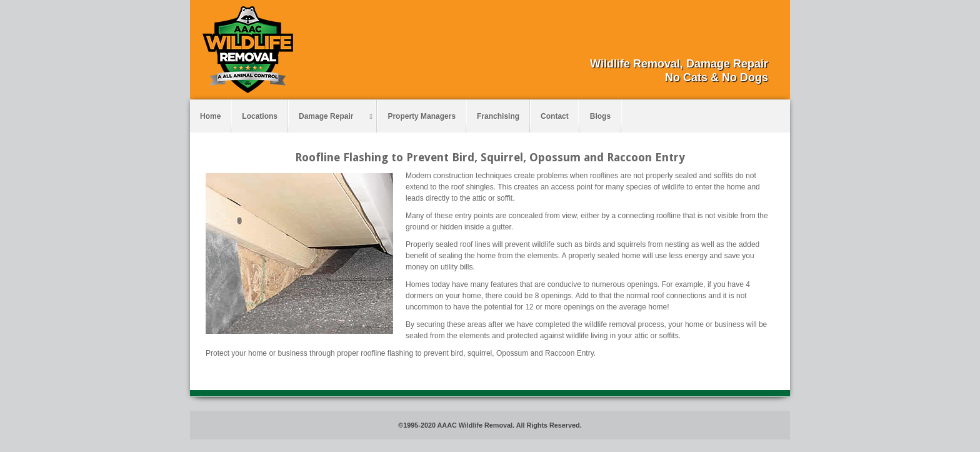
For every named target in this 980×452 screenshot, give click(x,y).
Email (725, 42)
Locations (260, 116)
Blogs (600, 116)
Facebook (742, 42)
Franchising (498, 116)
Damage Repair (336, 116)
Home (210, 116)
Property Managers (422, 116)
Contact (555, 116)
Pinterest (759, 42)
